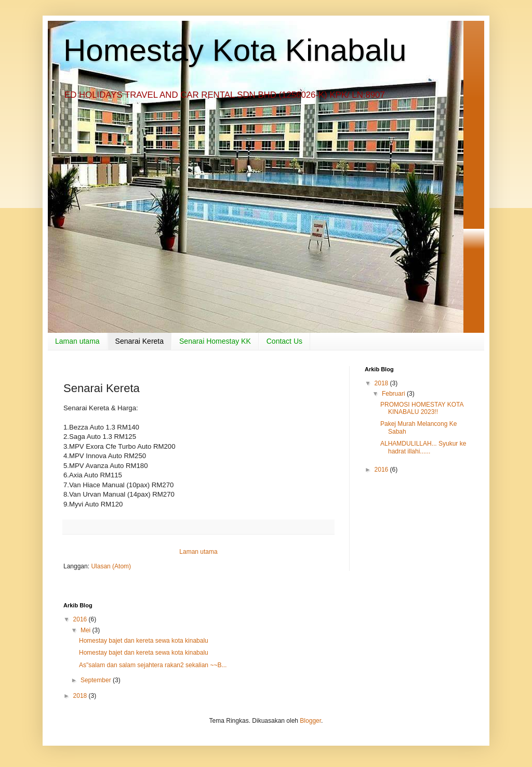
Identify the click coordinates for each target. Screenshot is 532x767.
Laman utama (77, 341)
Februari (394, 394)
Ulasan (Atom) (111, 566)
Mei (87, 630)
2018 (382, 383)
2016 (382, 470)
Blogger (310, 721)
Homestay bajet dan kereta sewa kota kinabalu (144, 641)
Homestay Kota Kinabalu (235, 50)
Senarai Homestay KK (215, 341)
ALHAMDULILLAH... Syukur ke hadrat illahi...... (423, 447)
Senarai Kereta (139, 341)
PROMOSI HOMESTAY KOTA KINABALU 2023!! (422, 408)
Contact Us (284, 341)
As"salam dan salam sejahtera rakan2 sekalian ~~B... (153, 665)
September (97, 680)
